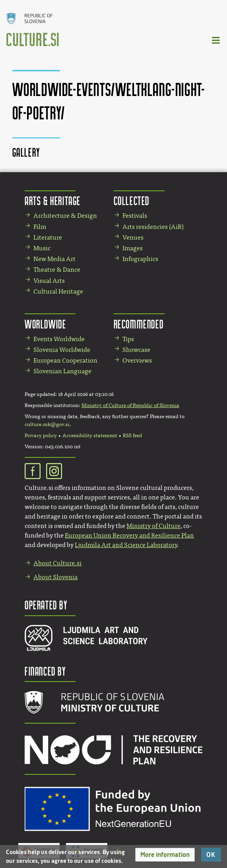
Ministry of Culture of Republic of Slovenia (130, 405)
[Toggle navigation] (216, 40)
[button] (165, 855)
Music (42, 248)
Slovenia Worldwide (62, 350)
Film (40, 227)
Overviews (137, 360)
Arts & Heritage (53, 201)
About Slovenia (55, 577)
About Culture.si (57, 563)
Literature (48, 237)
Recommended (139, 324)
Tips (128, 339)
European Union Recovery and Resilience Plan (129, 535)
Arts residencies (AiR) (153, 227)
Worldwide (45, 324)
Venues (133, 237)
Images (133, 248)
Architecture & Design (65, 216)
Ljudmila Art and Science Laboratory (126, 545)
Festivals (135, 216)
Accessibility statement (90, 436)
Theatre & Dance (57, 270)
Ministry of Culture (153, 526)
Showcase (136, 350)
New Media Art (54, 259)
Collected (132, 201)
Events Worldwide (59, 339)
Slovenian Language (62, 371)
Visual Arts (49, 281)
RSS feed (132, 436)
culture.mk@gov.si (47, 424)
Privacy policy (41, 436)
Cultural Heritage (58, 291)
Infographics (140, 259)
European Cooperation (65, 360)
